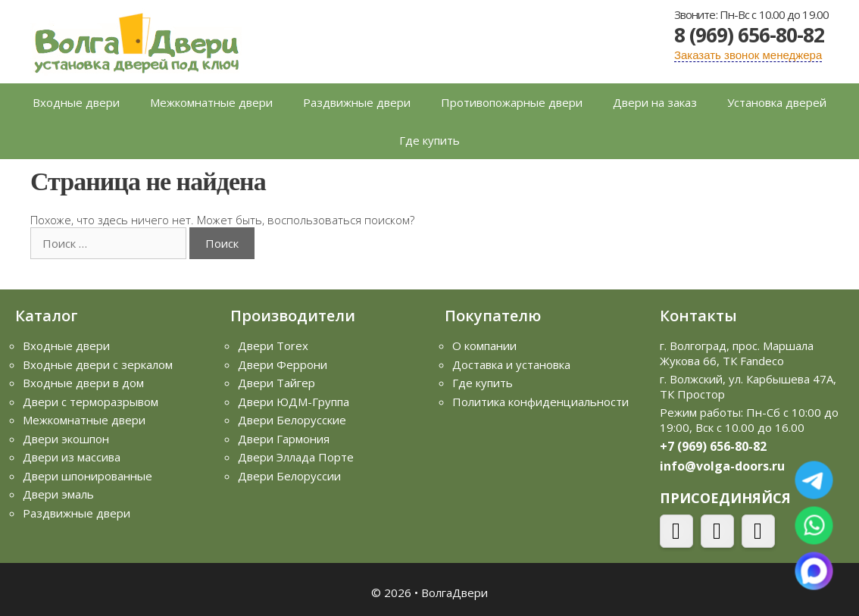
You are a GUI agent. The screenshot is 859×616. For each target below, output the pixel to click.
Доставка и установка (511, 364)
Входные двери (76, 102)
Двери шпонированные (87, 476)
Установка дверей (777, 102)
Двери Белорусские (292, 420)
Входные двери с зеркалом (98, 364)
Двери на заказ (655, 102)
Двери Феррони (283, 364)
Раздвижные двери (357, 102)
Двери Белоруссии (289, 476)
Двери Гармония (284, 439)
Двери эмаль (58, 494)
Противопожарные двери (512, 102)
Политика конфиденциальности (540, 402)
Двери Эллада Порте (296, 457)
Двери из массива (72, 457)
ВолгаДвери (454, 593)
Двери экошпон (66, 439)
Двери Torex (273, 346)
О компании (484, 346)
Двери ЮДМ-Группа (294, 402)
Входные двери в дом (83, 383)
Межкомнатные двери (211, 102)
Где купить (429, 140)
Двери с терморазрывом (91, 402)
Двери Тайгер (276, 383)
